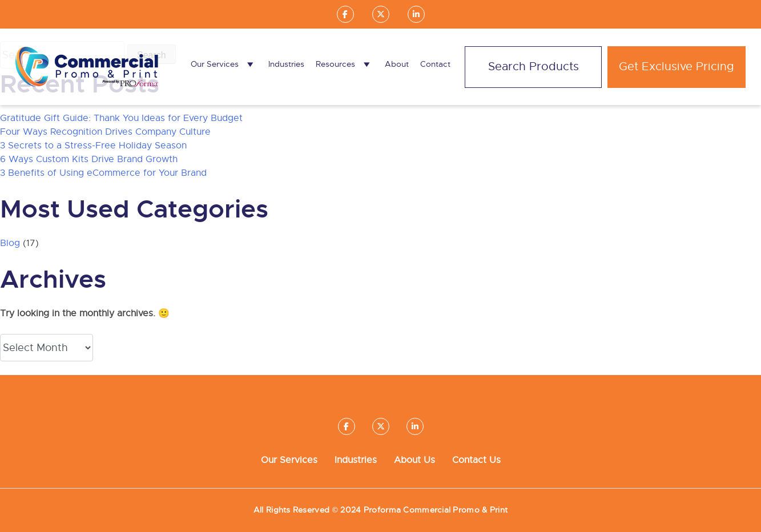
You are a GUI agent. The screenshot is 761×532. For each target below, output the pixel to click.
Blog (10, 243)
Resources (345, 64)
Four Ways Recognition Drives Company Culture (105, 132)
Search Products (533, 66)
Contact (435, 64)
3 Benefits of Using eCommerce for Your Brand (103, 173)
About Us (414, 460)
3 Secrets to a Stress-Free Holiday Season (93, 146)
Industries (286, 64)
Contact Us (476, 460)
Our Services (224, 64)
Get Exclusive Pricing (677, 66)
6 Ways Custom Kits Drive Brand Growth (89, 159)
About (397, 64)
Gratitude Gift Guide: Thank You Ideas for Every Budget (121, 118)
